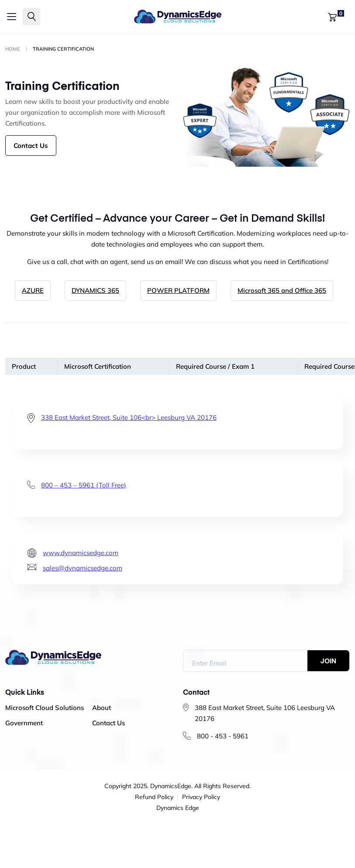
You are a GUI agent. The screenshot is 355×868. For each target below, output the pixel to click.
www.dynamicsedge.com (81, 553)
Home (13, 49)
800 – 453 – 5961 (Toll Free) (84, 485)
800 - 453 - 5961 (223, 736)
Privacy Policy (201, 797)
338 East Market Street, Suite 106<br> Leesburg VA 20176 (129, 417)
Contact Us (31, 146)
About (102, 708)
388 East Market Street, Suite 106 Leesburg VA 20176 (265, 713)
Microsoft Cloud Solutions (45, 708)
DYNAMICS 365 (95, 290)
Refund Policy (154, 797)
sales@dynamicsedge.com (83, 568)
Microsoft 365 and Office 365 (282, 290)
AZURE (33, 290)
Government (24, 723)
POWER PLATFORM (178, 290)
